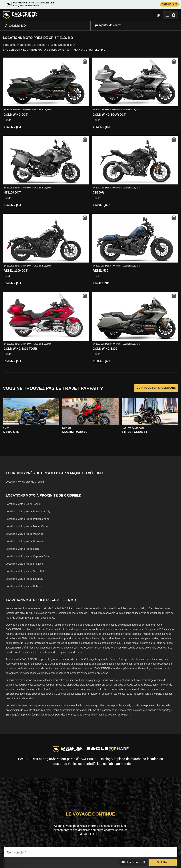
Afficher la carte (133, 863)
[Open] (90, 25)
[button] (46, 94)
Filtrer (163, 863)
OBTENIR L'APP (170, 4)
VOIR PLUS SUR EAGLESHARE (156, 388)
